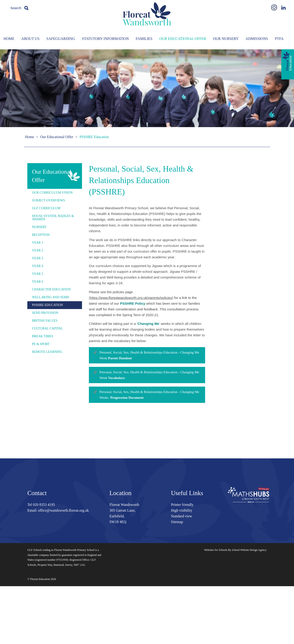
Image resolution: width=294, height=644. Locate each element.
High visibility (182, 510)
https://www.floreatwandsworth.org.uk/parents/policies (131, 298)
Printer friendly (182, 505)
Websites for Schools (216, 550)
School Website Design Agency (249, 550)
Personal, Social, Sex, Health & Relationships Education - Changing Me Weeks (149, 395)
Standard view (181, 516)
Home (30, 137)
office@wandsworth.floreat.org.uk (64, 510)
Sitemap (177, 522)
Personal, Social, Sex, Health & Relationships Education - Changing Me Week (149, 355)
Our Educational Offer (57, 137)
